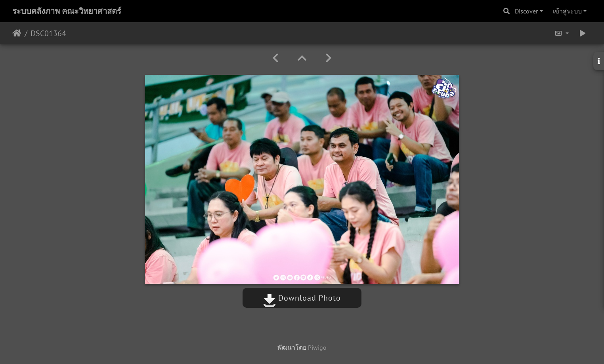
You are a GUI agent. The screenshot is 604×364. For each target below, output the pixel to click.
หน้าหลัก (17, 33)
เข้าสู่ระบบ (567, 11)
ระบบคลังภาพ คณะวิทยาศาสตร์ (67, 11)
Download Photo (302, 298)
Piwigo (317, 347)
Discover (526, 11)
